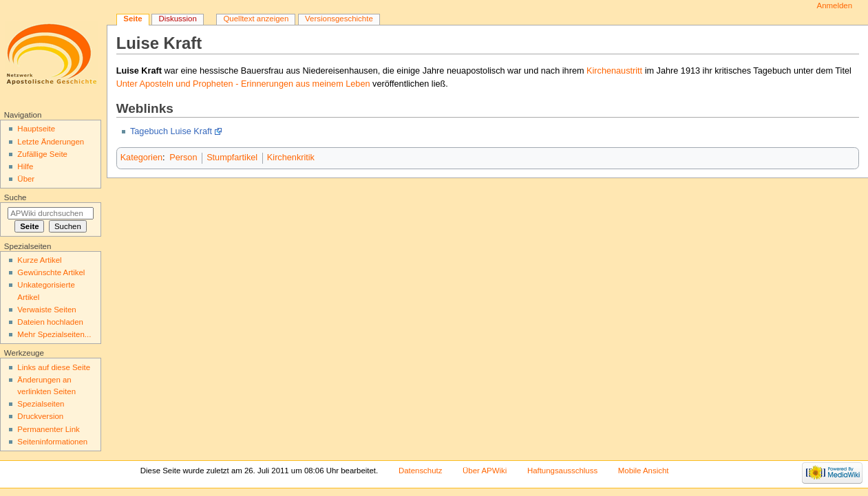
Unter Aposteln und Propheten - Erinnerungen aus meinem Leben (243, 84)
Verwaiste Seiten (46, 310)
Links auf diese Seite (54, 367)
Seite (133, 19)
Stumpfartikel (232, 158)
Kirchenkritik (291, 158)
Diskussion (177, 19)
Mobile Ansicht (644, 471)
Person (183, 158)
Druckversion (40, 416)
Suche (15, 197)
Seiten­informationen (52, 442)
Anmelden (835, 6)
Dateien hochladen (50, 322)
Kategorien (141, 158)
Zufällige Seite (42, 154)
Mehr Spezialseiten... (54, 334)
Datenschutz (421, 471)
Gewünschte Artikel (51, 272)
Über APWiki (485, 471)
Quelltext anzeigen (256, 19)
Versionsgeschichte (339, 19)
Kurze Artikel (39, 260)
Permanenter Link (48, 429)
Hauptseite (36, 129)
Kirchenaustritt (614, 71)
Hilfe (25, 166)
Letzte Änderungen (51, 142)
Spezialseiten (41, 404)
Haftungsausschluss (562, 471)
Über (26, 179)
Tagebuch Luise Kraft (171, 131)
